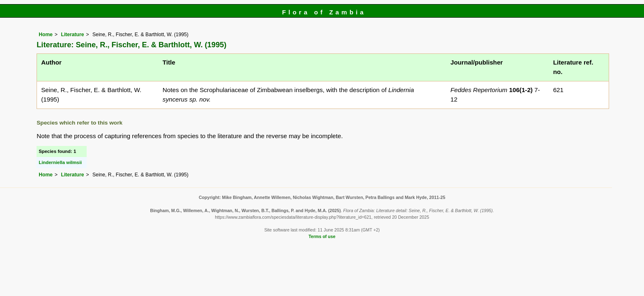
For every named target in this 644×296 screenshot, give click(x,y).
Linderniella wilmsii (60, 162)
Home (46, 35)
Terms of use (322, 236)
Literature (72, 35)
